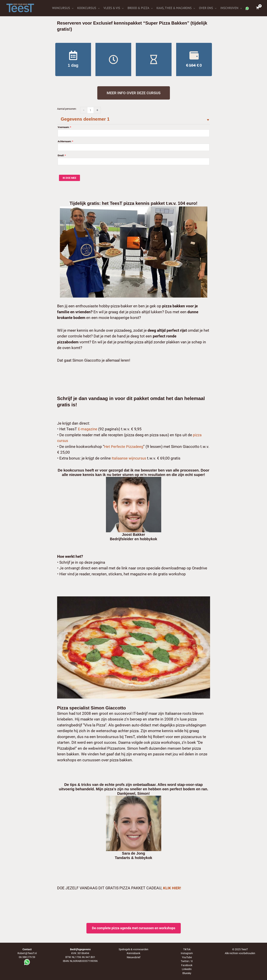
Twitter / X (187, 962)
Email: (62, 156)
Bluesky (187, 973)
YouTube (187, 958)
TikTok (187, 950)
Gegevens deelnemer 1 (87, 120)
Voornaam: (64, 128)
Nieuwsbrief (134, 958)
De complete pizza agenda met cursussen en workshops (134, 929)
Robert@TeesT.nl (27, 954)
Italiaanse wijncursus (130, 459)
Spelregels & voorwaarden (133, 950)
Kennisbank (133, 954)
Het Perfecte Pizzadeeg (124, 447)
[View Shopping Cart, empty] (258, 8)
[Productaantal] (91, 111)
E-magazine (88, 430)
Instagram (187, 954)
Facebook (187, 965)
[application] (77, 8)
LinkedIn (187, 969)
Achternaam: (65, 142)
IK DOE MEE (69, 178)
